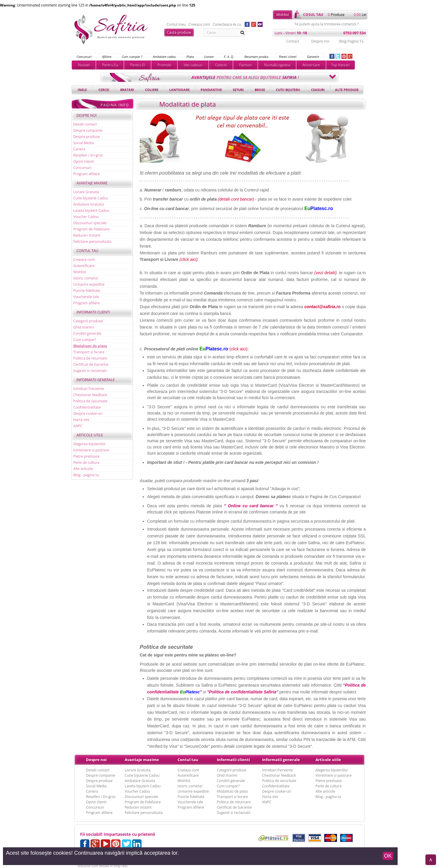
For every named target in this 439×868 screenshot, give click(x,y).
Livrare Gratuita (86, 192)
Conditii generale (87, 333)
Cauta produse (179, 32)
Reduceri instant (87, 235)
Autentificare (84, 266)
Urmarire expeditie (89, 284)
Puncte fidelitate (87, 291)
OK (388, 856)
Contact (293, 41)
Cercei (104, 90)
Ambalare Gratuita (88, 204)
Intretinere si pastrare (91, 450)
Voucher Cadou (86, 217)
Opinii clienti (83, 161)
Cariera (79, 149)
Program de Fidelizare (91, 229)
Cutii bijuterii (288, 90)
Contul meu (176, 25)
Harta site (81, 420)
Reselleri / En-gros (88, 155)
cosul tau (313, 15)
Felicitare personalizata (92, 242)
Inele (82, 90)
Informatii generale (96, 380)
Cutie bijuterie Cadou (91, 198)
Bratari (127, 90)
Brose (260, 90)
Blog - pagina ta (86, 475)
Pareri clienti (288, 57)
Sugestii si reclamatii (90, 371)
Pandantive (211, 90)
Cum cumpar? (85, 340)
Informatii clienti (93, 312)
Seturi (238, 90)
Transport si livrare (89, 352)
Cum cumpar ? (132, 57)
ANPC (78, 426)
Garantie (313, 57)
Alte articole (83, 469)
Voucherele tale (86, 297)
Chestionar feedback (90, 395)
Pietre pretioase (86, 456)
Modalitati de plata (90, 346)
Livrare (209, 57)
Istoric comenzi (86, 278)
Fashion (245, 65)
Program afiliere (87, 174)
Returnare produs (256, 57)
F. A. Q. (229, 57)
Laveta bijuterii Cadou (91, 211)
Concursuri (84, 57)
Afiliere (107, 57)
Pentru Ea (110, 65)
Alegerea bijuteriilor (90, 444)
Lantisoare (179, 90)
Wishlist (283, 15)
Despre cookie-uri (88, 413)
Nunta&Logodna (277, 65)
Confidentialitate (87, 407)
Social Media (84, 143)
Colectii (221, 65)
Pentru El (138, 65)
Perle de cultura (86, 463)
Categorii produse (88, 321)
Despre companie (88, 130)
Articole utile (90, 435)
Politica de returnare (90, 358)
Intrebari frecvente (89, 389)
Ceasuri (318, 90)
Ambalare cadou (164, 57)
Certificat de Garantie (91, 364)
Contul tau (87, 251)
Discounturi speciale (90, 223)
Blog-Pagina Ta (351, 41)
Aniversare (311, 65)
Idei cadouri (193, 65)
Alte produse (347, 90)
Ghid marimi (83, 327)
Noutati (84, 65)
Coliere (152, 90)
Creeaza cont (199, 25)
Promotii (164, 65)
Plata (190, 57)
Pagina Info (115, 105)
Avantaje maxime (92, 183)
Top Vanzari (340, 65)
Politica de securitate (90, 401)
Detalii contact (85, 124)
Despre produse (87, 137)
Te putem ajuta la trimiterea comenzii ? (327, 24)
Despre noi (320, 41)
